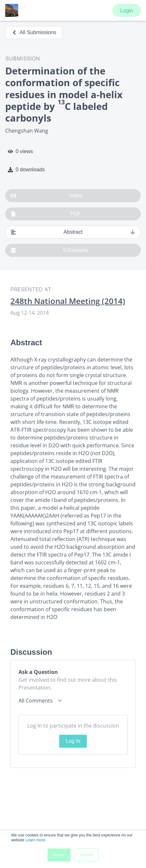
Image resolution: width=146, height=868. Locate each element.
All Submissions (34, 32)
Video (46, 196)
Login (127, 11)
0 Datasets (49, 250)
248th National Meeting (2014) (68, 301)
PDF (46, 214)
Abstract (73, 232)
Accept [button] (59, 855)
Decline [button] (86, 855)
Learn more (35, 840)
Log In (73, 741)
